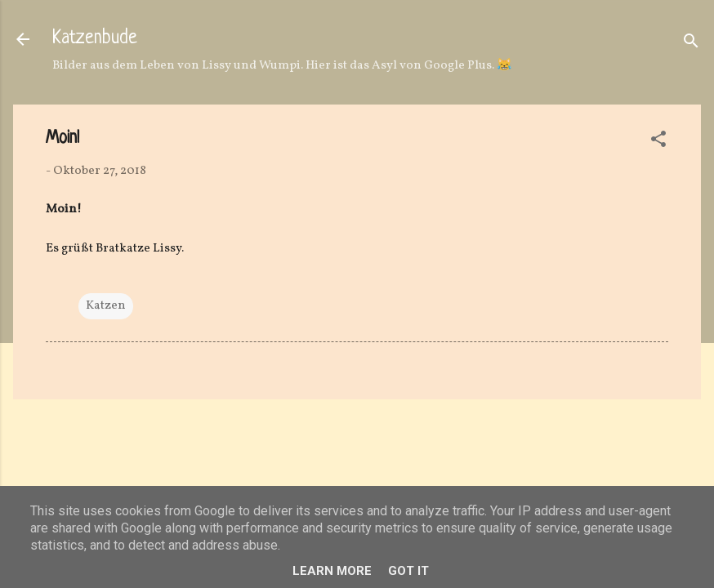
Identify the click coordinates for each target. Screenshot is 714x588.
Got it (408, 571)
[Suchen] (691, 45)
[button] (658, 143)
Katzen (106, 306)
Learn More (332, 571)
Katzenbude (95, 39)
